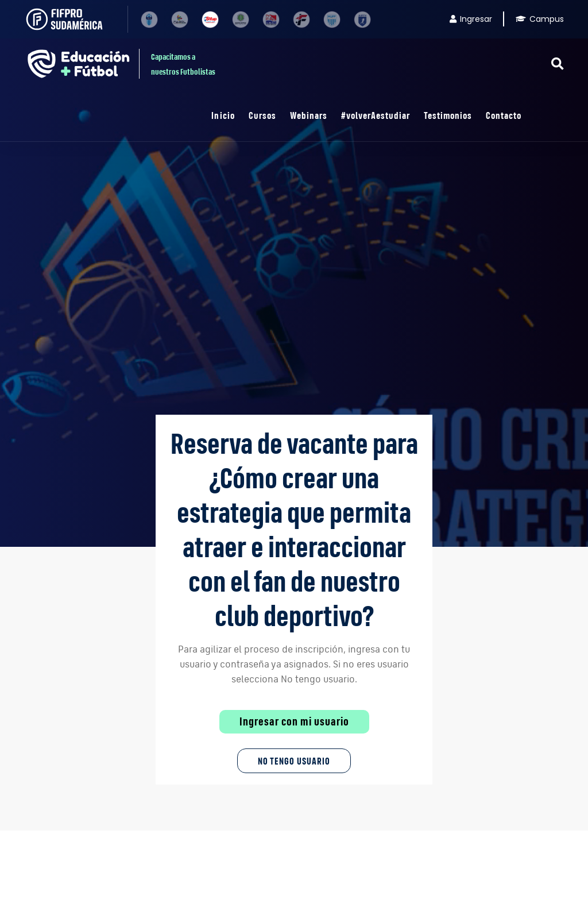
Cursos (262, 115)
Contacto (504, 115)
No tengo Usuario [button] (294, 761)
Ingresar (471, 19)
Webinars (309, 115)
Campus (540, 19)
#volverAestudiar (376, 115)
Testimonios (448, 115)
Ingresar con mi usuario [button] (294, 721)
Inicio (223, 115)
